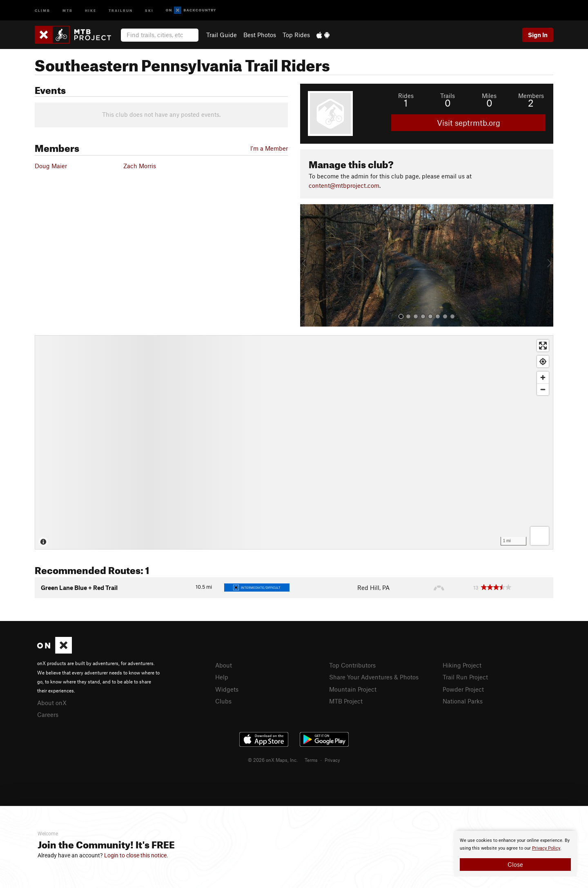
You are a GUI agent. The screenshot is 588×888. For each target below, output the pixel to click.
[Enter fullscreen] (543, 346)
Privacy (332, 760)
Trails (448, 96)
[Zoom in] (543, 377)
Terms (311, 760)
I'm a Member (269, 148)
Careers (48, 714)
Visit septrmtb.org (469, 123)
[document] (515, 854)
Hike (91, 10)
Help (222, 677)
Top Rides (296, 35)
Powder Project (463, 689)
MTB (68, 10)
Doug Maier (51, 166)
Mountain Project (353, 689)
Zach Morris (140, 166)
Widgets (227, 689)
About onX (52, 703)
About (224, 665)
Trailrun (121, 10)
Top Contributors (352, 665)
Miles (489, 96)
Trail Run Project (465, 677)
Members (531, 96)
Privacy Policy (546, 848)
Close (515, 864)
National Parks (463, 701)
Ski (149, 10)
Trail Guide (222, 35)
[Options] (540, 536)
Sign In (538, 35)
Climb (42, 10)
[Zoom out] (543, 389)
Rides (406, 96)
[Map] (294, 442)
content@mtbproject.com (344, 185)
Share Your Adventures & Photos (374, 677)
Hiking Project (462, 665)
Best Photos (260, 35)
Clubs (223, 701)
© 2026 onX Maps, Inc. (273, 760)
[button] (308, 265)
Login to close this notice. (136, 855)
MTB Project (346, 701)
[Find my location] (543, 362)
